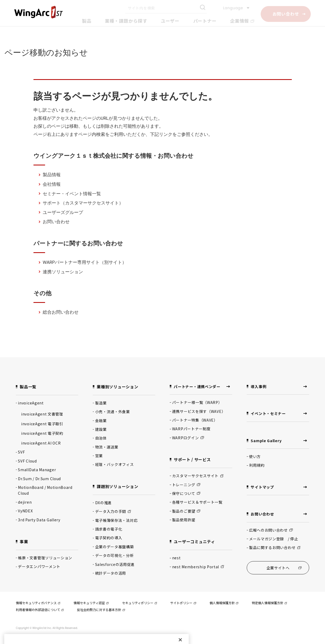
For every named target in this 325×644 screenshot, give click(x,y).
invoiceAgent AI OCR (41, 443)
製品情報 (52, 175)
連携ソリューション (63, 272)
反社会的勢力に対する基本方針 (101, 610)
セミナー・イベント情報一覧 (72, 194)
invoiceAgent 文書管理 (42, 414)
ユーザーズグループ (63, 212)
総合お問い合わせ (61, 312)
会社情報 (52, 184)
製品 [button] (87, 21)
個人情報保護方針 (224, 603)
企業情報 (242, 21)
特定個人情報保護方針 (269, 603)
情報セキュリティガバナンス (38, 603)
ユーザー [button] (170, 21)
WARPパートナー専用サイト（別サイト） (85, 262)
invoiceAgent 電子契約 (42, 433)
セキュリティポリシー (140, 603)
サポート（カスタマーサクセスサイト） (83, 203)
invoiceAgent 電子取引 (42, 424)
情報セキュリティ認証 (91, 603)
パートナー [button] (205, 21)
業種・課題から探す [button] (126, 21)
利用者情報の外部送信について (40, 610)
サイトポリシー (183, 603)
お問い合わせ (286, 14)
